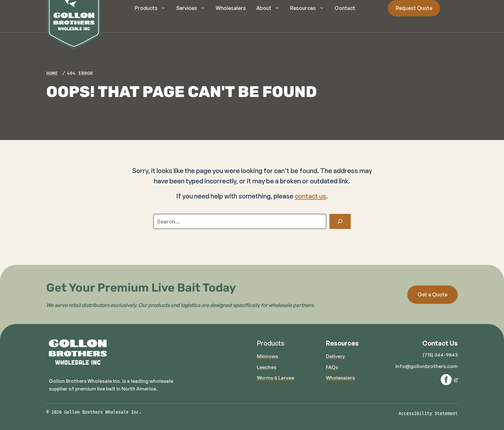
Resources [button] (310, 8)
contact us (310, 196)
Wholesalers (231, 8)
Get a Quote (432, 294)
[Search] (340, 221)
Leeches (267, 367)
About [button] (270, 8)
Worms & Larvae (275, 378)
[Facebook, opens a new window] (449, 380)
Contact (345, 8)
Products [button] (153, 8)
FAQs (332, 367)
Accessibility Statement (428, 413)
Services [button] (193, 8)
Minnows (267, 356)
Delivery (335, 356)
